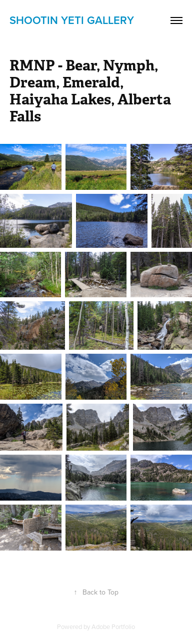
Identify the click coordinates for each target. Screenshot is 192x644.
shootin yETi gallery (72, 20)
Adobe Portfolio (113, 627)
